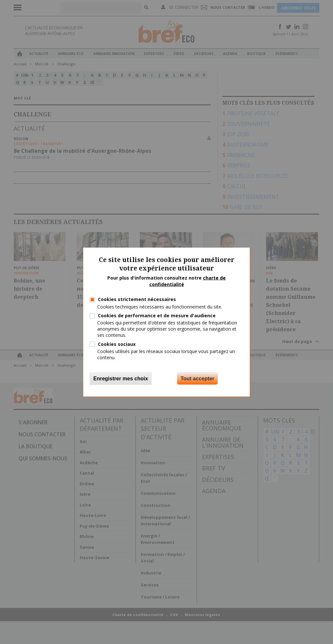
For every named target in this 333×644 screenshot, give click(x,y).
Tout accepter (197, 379)
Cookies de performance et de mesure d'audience (157, 315)
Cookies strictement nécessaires (137, 299)
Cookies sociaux (117, 344)
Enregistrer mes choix (121, 379)
